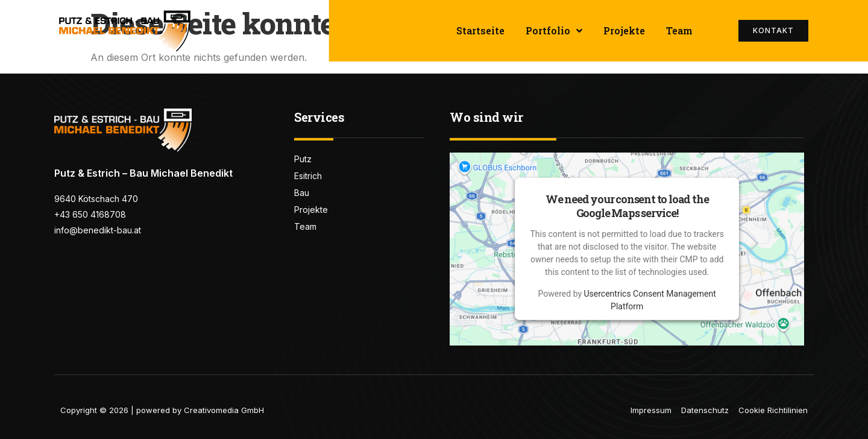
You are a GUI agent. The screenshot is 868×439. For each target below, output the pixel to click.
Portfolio (554, 31)
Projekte (624, 30)
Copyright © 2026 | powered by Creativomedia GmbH (162, 410)
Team (679, 30)
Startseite (480, 30)
